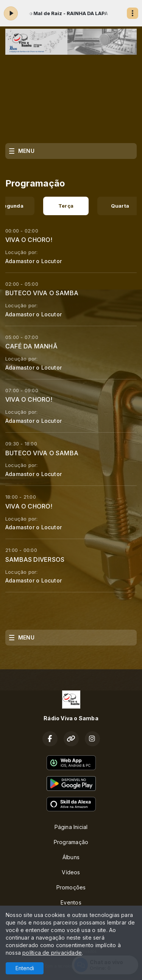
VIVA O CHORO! (29, 240)
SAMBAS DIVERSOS (35, 559)
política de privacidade (52, 953)
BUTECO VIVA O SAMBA (42, 293)
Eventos (71, 902)
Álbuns (71, 857)
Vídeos (71, 872)
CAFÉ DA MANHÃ (31, 346)
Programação (71, 842)
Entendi (25, 968)
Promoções (71, 887)
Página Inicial (71, 827)
